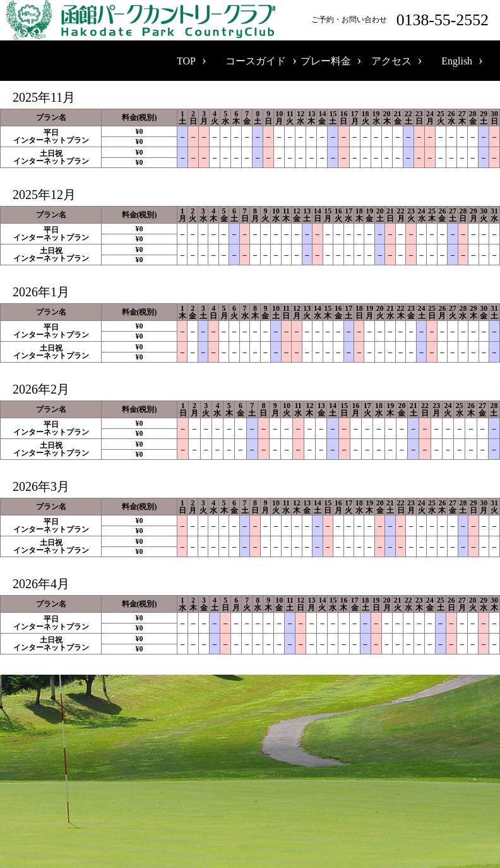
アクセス (391, 61)
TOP (186, 61)
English (457, 61)
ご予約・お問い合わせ (402, 20)
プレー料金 (326, 61)
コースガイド (256, 61)
